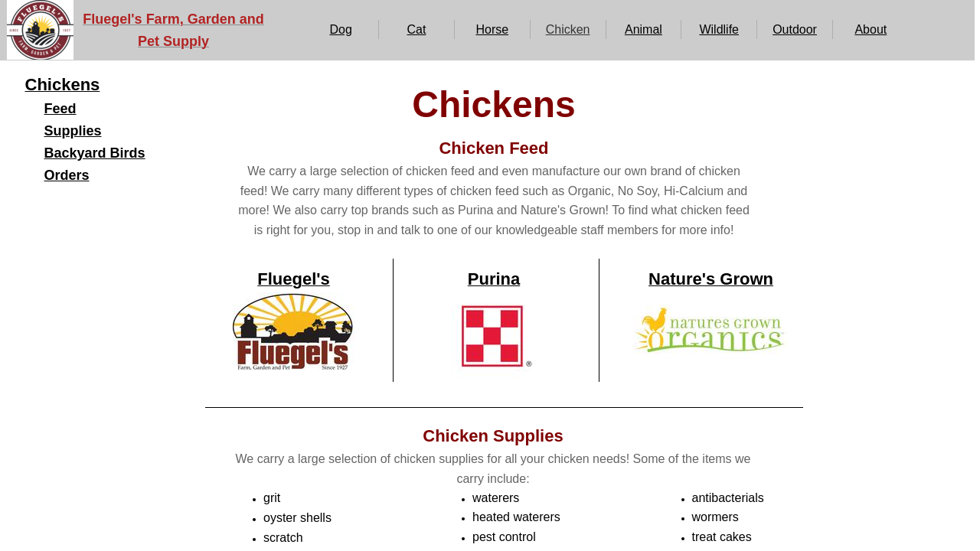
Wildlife (719, 29)
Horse (492, 29)
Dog (340, 29)
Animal (644, 29)
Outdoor (795, 29)
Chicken (568, 29)
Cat (417, 29)
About (871, 29)
